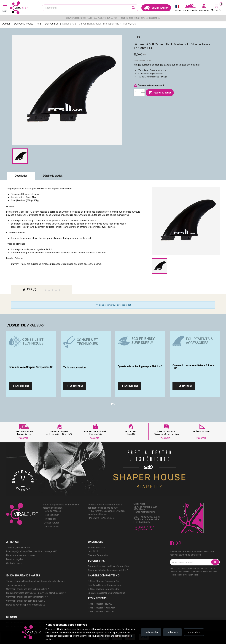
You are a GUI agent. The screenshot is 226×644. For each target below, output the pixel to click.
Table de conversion (16, 585)
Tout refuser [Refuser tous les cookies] (172, 632)
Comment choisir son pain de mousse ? (26, 601)
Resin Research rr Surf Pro (101, 612)
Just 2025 (93, 551)
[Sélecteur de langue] (177, 9)
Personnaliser (194, 632)
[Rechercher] (90, 8)
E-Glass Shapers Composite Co (103, 581)
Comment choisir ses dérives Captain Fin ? (27, 597)
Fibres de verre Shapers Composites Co (26, 605)
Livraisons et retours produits (21, 555)
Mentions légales (15, 559)
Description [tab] (21, 176)
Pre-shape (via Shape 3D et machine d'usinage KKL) (32, 551)
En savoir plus (20, 386)
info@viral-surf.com (143, 529)
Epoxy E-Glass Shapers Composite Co (107, 593)
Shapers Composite (98, 555)
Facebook (172, 543)
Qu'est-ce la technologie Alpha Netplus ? (108, 570)
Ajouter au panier (160, 93)
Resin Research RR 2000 (100, 604)
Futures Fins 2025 (97, 548)
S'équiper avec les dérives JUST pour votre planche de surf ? (36, 593)
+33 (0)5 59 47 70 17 (144, 527)
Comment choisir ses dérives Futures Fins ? (109, 566)
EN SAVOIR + (24, 438)
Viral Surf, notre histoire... (19, 548)
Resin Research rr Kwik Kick (101, 608)
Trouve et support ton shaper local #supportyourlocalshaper (36, 581)
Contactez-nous (14, 563)
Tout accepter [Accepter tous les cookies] (151, 632)
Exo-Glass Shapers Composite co (104, 585)
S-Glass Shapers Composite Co (103, 589)
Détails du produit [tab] (53, 176)
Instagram (178, 543)
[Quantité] (137, 93)
